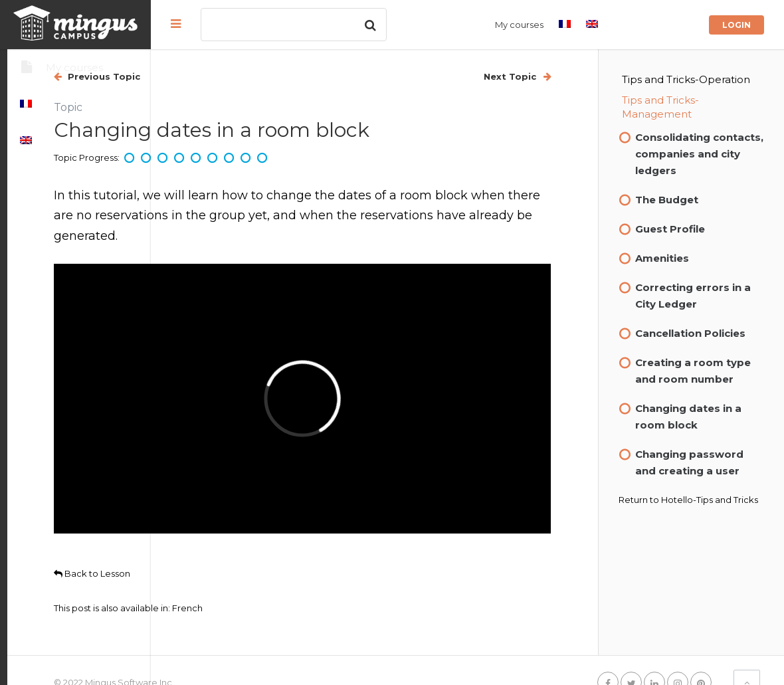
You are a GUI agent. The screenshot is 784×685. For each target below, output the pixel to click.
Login (736, 25)
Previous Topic (246, 76)
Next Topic (545, 76)
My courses (519, 25)
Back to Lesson (236, 514)
